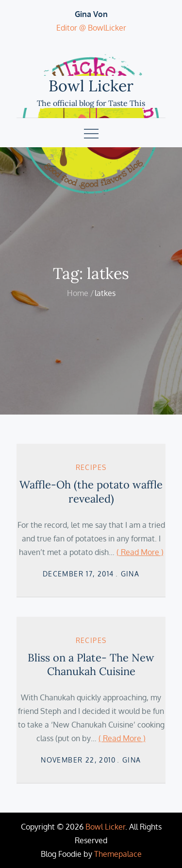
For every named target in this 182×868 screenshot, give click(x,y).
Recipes (91, 467)
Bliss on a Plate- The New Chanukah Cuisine (91, 665)
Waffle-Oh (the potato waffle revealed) (91, 492)
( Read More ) (140, 552)
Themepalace (118, 854)
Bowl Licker (91, 86)
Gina (130, 574)
